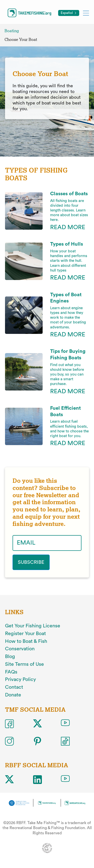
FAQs (11, 672)
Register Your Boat (25, 634)
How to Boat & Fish (26, 641)
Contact (14, 687)
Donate (13, 695)
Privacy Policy (20, 679)
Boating (12, 31)
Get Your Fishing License (33, 626)
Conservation (20, 649)
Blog (10, 657)
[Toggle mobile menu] (86, 13)
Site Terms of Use (24, 664)
